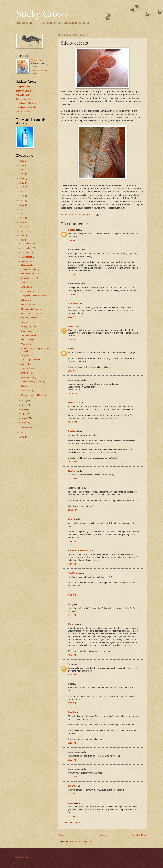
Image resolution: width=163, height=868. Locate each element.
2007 (22, 240)
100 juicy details (24, 87)
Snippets (25, 322)
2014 (22, 209)
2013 (22, 214)
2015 (22, 205)
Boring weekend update (32, 313)
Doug (71, 604)
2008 (22, 236)
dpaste (71, 326)
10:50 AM (72, 422)
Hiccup (24, 386)
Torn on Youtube (24, 111)
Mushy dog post (29, 326)
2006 (22, 432)
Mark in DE (73, 403)
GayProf (72, 471)
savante (72, 786)
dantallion (73, 303)
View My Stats (22, 857)
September (27, 257)
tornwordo (39, 60)
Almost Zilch (27, 364)
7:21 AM (72, 240)
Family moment (28, 305)
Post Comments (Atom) (81, 842)
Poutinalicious (28, 291)
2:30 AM (72, 816)
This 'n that (26, 344)
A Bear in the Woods (78, 550)
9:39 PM (72, 760)
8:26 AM (72, 317)
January (26, 427)
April (24, 414)
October (26, 253)
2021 (22, 178)
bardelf (72, 519)
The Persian (74, 573)
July (24, 401)
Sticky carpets (28, 300)
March (25, 418)
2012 (22, 218)
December (27, 244)
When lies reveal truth (31, 274)
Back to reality (28, 373)
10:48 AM (72, 394)
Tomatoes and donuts (26, 107)
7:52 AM (72, 294)
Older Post (140, 835)
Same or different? (30, 335)
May (24, 409)
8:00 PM (72, 703)
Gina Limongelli (23, 95)
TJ (69, 664)
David (71, 712)
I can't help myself (30, 278)
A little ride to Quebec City (33, 382)
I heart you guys (29, 391)
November (27, 248)
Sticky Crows (42, 14)
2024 (22, 165)
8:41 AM (72, 340)
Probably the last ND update (34, 395)
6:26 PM (72, 675)
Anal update (27, 287)
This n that (26, 283)
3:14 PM (72, 564)
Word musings (28, 340)
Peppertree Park (24, 99)
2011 (22, 222)
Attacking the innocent (31, 360)
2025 (22, 161)
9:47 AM (72, 371)
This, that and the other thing (34, 296)
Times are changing (30, 269)
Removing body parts (31, 309)
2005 (22, 437)
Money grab (27, 331)
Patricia (72, 431)
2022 (22, 174)
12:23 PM (73, 510)
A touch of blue (28, 369)
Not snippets (27, 265)
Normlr (71, 624)
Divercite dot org (29, 377)
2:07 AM (72, 794)
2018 (22, 192)
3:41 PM (72, 595)
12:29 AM (72, 777)
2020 (22, 183)
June (24, 405)
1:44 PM (72, 541)
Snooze (72, 230)
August (25, 261)
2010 (22, 227)
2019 (22, 187)
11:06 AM (72, 479)
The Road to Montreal (26, 103)
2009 (22, 231)
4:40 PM (72, 655)
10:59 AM (72, 462)
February (26, 422)
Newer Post (65, 835)
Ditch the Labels (24, 91)
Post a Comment (73, 822)
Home (103, 835)
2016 (22, 200)
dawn (71, 803)
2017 (22, 196)
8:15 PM (72, 743)
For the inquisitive (29, 318)
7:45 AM (72, 274)
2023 (22, 170)
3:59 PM (72, 615)
